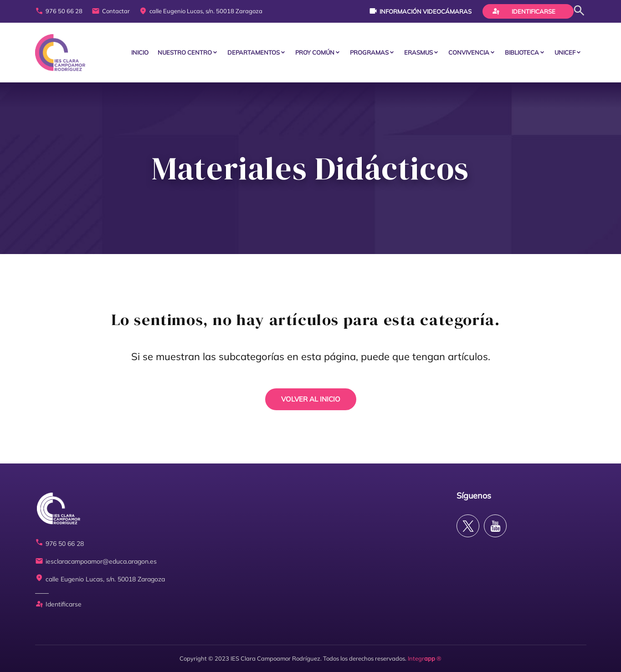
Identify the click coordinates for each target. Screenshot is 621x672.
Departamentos (254, 52)
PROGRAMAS (369, 52)
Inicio (140, 52)
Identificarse (523, 11)
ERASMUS (418, 52)
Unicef (565, 52)
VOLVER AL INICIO (311, 399)
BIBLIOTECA (522, 52)
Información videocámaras (420, 11)
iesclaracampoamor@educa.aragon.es (96, 562)
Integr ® (425, 658)
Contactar (111, 11)
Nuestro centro (185, 52)
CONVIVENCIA (469, 52)
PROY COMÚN (315, 52)
